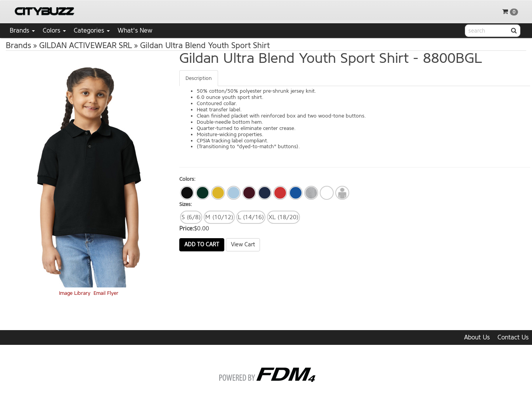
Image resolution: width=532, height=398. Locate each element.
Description (199, 78)
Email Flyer (106, 293)
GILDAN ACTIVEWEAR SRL (86, 46)
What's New (135, 30)
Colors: (187, 179)
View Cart (243, 245)
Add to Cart (202, 245)
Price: (187, 228)
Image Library (75, 293)
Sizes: (186, 204)
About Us (477, 337)
